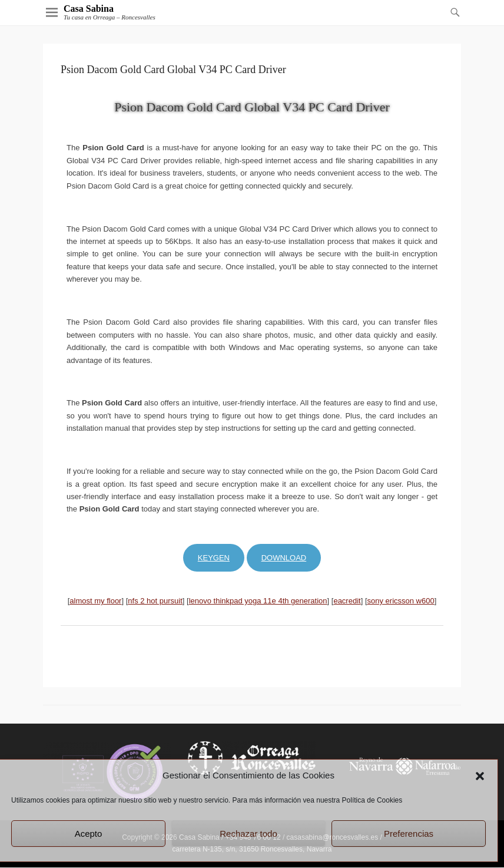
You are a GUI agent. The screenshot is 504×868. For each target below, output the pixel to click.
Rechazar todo (248, 834)
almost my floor (95, 601)
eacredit (347, 601)
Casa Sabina (89, 9)
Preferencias (409, 834)
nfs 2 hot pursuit (155, 601)
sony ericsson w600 (401, 601)
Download (284, 558)
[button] (480, 776)
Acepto (89, 834)
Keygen (214, 558)
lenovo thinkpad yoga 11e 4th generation (258, 601)
